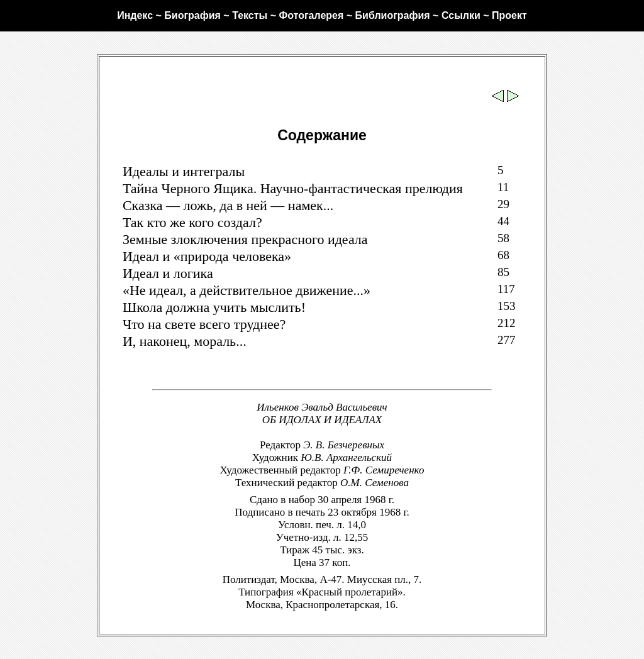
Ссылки (461, 15)
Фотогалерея (311, 15)
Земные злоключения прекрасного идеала (245, 239)
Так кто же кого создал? (192, 222)
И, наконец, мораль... (185, 341)
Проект (509, 15)
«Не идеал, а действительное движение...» (247, 290)
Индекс (135, 15)
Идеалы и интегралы (184, 171)
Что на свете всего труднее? (204, 324)
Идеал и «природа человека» (207, 256)
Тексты (250, 15)
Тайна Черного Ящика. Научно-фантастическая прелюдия (293, 188)
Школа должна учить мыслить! (214, 307)
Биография (192, 15)
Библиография (393, 15)
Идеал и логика (168, 273)
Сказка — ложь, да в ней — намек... (228, 205)
